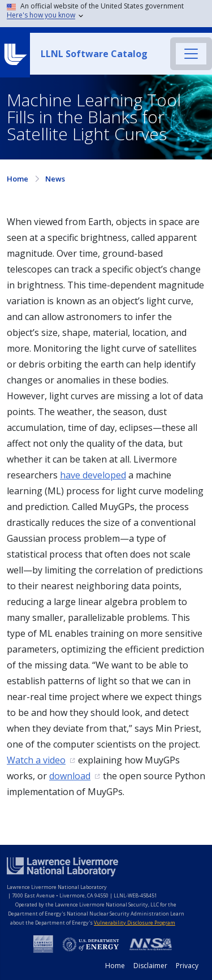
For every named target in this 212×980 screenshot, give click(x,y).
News (55, 179)
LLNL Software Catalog (94, 54)
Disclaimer (150, 966)
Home (18, 179)
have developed (93, 475)
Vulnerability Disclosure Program (135, 923)
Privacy (187, 966)
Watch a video (36, 760)
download (70, 776)
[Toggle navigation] (191, 54)
